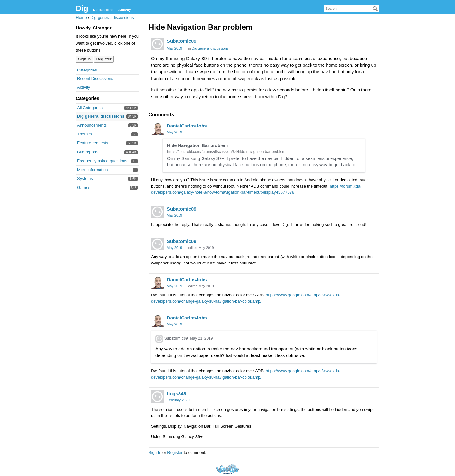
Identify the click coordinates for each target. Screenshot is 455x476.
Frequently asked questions (102, 161)
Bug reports (88, 152)
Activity (125, 10)
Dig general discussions (101, 116)
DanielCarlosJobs (187, 126)
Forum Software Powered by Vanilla (227, 469)
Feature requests (93, 143)
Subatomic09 (182, 41)
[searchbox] (352, 9)
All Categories (90, 108)
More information (93, 170)
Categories (87, 70)
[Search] (375, 9)
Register (104, 59)
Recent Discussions (95, 79)
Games (84, 187)
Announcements (92, 125)
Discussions (103, 10)
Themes (85, 134)
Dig (82, 8)
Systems (85, 179)
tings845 (176, 394)
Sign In (84, 59)
